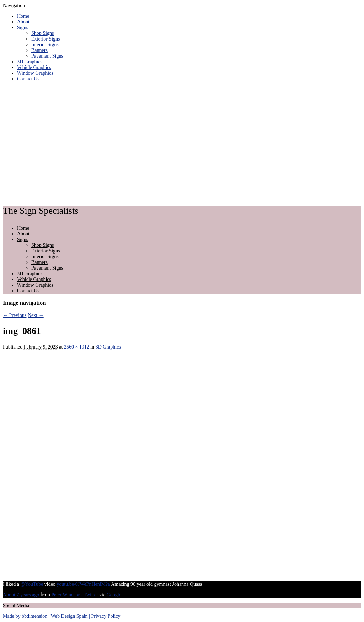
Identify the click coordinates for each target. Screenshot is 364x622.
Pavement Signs (47, 56)
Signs (23, 28)
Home (23, 16)
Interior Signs (45, 45)
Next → (36, 315)
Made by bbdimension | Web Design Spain (45, 616)
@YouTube (32, 584)
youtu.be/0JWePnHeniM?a (83, 584)
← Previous (15, 315)
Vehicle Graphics (34, 67)
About (23, 22)
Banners (39, 50)
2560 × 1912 (77, 347)
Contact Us (28, 79)
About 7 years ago (21, 595)
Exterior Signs (46, 39)
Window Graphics (35, 73)
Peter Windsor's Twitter (74, 595)
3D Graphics (30, 62)
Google (114, 595)
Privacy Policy (106, 616)
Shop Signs (42, 33)
